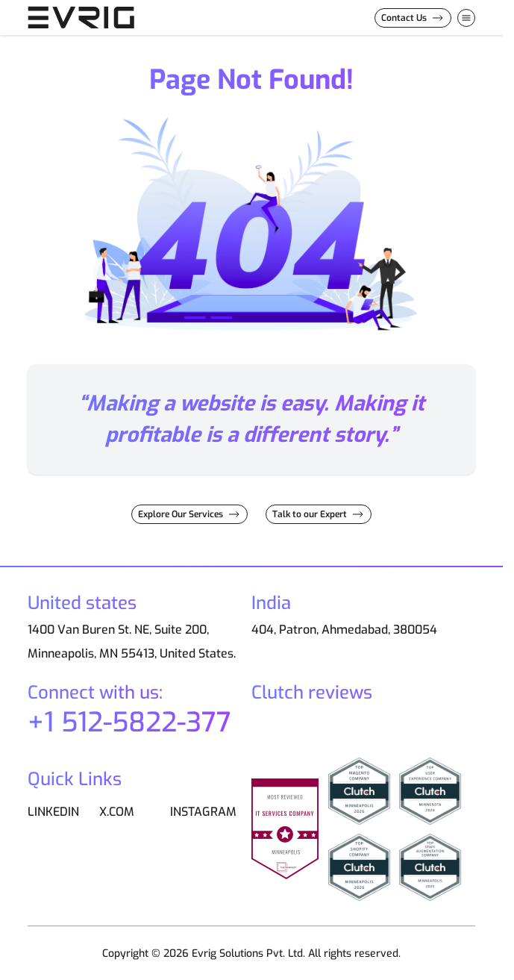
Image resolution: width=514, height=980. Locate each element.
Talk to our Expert (310, 514)
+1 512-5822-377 (129, 722)
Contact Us (404, 18)
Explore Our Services (181, 514)
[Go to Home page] (102, 18)
